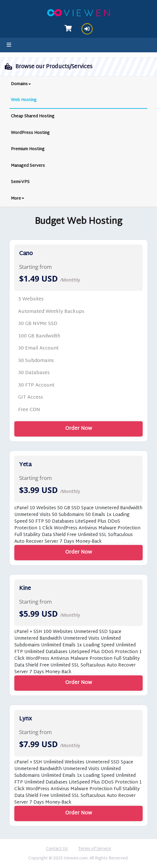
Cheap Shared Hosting (33, 116)
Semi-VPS (20, 182)
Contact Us (57, 849)
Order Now (79, 429)
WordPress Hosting (30, 133)
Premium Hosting (28, 149)
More (18, 199)
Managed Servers (28, 166)
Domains (21, 84)
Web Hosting (24, 100)
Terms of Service (95, 849)
